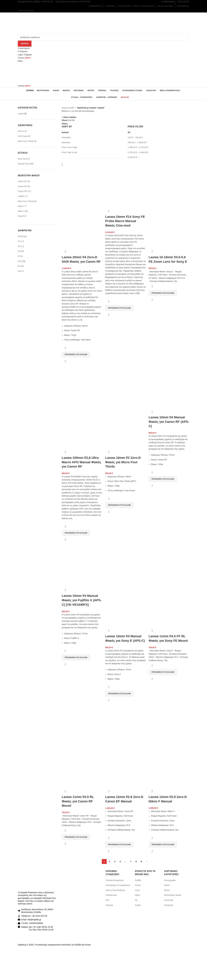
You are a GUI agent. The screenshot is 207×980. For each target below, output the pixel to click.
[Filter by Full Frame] (23, 136)
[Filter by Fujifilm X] (22, 196)
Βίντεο (167, 890)
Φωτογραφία (170, 880)
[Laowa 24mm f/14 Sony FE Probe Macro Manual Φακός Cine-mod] (125, 187)
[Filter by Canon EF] (22, 181)
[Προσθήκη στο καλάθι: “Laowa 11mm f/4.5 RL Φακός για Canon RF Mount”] (76, 837)
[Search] (103, 37)
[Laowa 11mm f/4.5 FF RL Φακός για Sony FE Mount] (169, 566)
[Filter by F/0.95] (21, 236)
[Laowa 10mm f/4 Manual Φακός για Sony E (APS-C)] (125, 566)
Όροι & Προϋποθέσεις (115, 890)
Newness (66, 142)
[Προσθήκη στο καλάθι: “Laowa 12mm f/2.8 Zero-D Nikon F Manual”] (163, 845)
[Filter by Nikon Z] (21, 211)
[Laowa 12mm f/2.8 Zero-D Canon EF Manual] (125, 727)
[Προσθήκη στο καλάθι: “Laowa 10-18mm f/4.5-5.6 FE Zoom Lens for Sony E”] (163, 293)
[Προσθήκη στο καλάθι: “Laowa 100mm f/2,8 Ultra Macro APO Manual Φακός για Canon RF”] (76, 533)
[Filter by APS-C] (21, 131)
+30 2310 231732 (39, 916)
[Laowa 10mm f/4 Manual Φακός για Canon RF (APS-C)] (169, 387)
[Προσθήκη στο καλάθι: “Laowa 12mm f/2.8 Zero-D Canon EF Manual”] (119, 845)
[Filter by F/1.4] (20, 241)
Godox (138, 905)
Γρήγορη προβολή (65, 361)
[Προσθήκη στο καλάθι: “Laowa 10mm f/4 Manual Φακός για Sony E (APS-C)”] (119, 694)
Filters (65, 124)
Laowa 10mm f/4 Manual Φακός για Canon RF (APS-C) (169, 422)
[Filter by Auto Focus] (23, 159)
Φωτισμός (169, 905)
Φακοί (167, 885)
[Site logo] (36, 23)
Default (65, 132)
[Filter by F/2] (19, 256)
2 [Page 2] (110, 861)
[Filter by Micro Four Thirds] (26, 141)
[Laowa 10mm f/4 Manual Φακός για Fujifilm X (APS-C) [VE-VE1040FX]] (82, 566)
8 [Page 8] (136, 861)
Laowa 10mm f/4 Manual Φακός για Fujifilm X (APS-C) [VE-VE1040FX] (82, 600)
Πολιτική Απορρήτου (115, 880)
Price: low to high (70, 147)
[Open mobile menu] (20, 61)
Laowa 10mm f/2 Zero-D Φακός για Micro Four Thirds (123, 462)
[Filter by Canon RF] (22, 186)
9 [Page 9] (141, 861)
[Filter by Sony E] (21, 216)
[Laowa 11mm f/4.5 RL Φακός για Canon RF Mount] (82, 727)
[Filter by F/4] (19, 266)
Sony (137, 890)
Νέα (107, 900)
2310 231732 (183, 2)
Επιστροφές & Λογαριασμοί (118, 885)
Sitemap (109, 905)
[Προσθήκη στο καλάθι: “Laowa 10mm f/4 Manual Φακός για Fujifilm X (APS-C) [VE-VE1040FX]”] (76, 657)
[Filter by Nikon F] (21, 206)
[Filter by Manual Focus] (24, 164)
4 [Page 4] (120, 861)
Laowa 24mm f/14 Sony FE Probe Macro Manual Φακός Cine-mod (125, 221)
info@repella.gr (168, 2)
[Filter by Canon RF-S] (23, 191)
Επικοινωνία (111, 895)
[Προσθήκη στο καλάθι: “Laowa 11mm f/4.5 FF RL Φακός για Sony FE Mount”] (163, 672)
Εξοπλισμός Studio (173, 895)
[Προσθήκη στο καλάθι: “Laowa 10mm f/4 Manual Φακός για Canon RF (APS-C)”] (163, 479)
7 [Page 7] (131, 861)
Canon (138, 885)
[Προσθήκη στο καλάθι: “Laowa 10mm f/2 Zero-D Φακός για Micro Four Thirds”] (119, 505)
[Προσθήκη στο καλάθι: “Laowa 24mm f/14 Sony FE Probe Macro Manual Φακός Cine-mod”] (119, 308)
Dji (136, 900)
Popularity (66, 137)
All (129, 132)
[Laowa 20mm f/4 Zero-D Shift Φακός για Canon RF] (82, 187)
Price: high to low (70, 152)
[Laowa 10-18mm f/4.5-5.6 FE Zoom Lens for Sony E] (169, 187)
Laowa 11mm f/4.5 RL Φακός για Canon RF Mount (78, 801)
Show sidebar (70, 117)
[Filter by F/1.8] (20, 246)
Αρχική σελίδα (68, 108)
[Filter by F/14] (20, 251)
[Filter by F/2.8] (20, 261)
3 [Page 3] (115, 861)
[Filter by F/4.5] (20, 271)
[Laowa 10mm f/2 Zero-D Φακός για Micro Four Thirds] (125, 387)
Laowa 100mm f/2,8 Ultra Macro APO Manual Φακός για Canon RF (82, 462)
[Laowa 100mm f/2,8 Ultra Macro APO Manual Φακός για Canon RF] (82, 387)
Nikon (138, 895)
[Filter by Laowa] (21, 114)
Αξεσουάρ (169, 900)
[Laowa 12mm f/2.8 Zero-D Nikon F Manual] (169, 727)
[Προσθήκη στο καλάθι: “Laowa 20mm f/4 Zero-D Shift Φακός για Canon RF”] (76, 354)
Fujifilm (138, 880)
